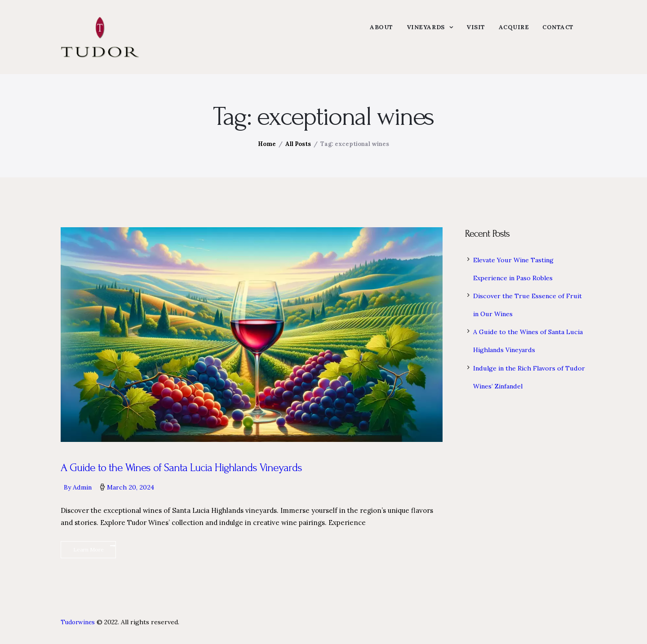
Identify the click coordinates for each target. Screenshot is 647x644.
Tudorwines (79, 630)
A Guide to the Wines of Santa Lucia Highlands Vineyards (187, 473)
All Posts (298, 148)
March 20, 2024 (134, 492)
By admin (80, 492)
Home (267, 148)
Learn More (89, 557)
